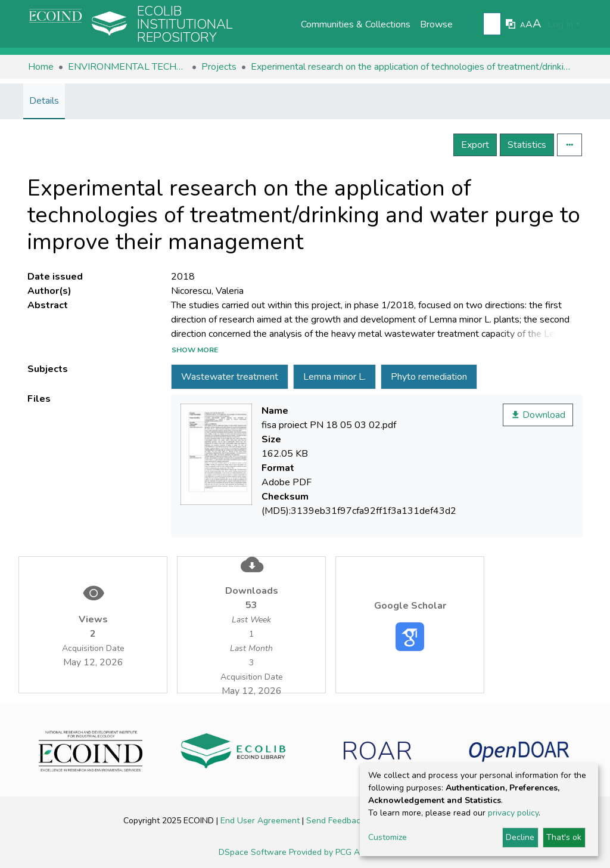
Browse (436, 24)
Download (538, 415)
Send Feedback (337, 821)
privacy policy (513, 813)
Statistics (527, 145)
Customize (388, 837)
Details (44, 101)
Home (41, 67)
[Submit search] (494, 24)
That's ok (564, 837)
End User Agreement (261, 821)
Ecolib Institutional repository (185, 24)
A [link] (523, 25)
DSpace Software (254, 852)
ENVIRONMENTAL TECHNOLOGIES (127, 67)
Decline (520, 837)
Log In (560, 24)
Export (475, 145)
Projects (219, 67)
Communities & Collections (356, 24)
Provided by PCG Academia (340, 852)
